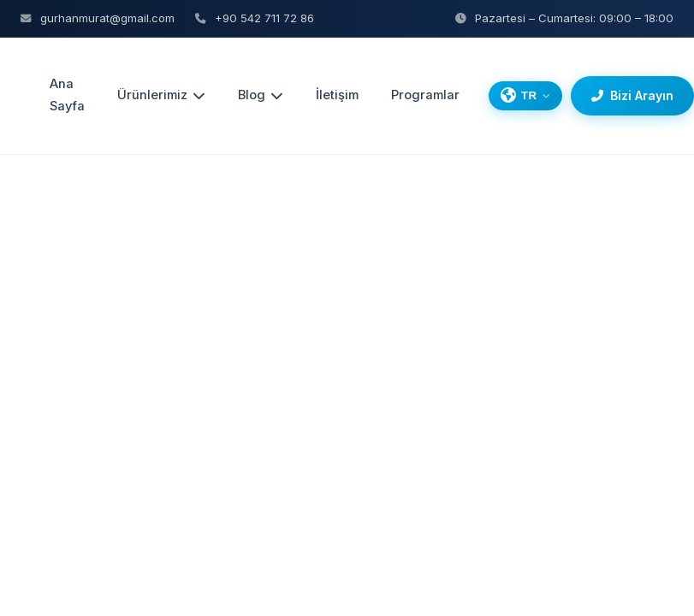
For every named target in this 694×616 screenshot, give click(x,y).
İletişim (337, 95)
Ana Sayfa (67, 95)
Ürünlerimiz (161, 95)
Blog (261, 95)
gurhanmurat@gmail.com (98, 18)
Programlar (425, 95)
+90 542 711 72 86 (255, 18)
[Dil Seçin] (525, 96)
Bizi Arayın (632, 95)
